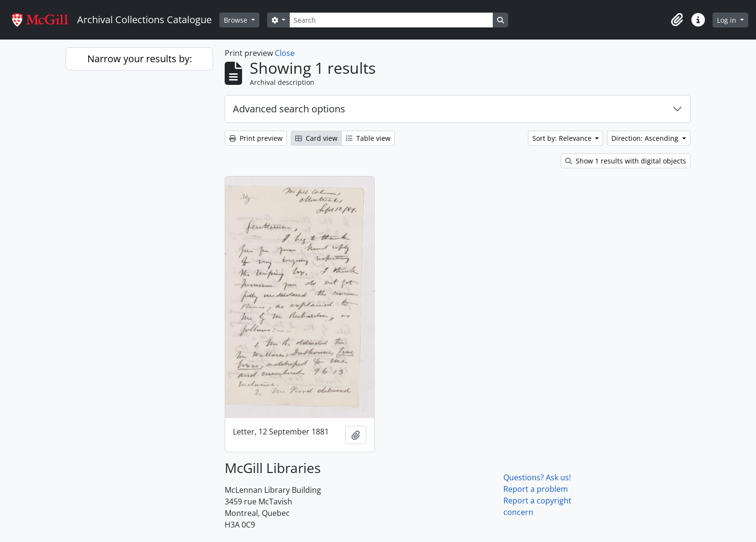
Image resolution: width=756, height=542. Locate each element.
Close (285, 53)
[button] (677, 20)
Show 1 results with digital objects (626, 161)
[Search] (391, 20)
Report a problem (536, 489)
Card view (316, 138)
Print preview (256, 138)
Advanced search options (289, 109)
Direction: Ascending (646, 138)
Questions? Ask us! (537, 477)
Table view (368, 138)
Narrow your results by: (140, 59)
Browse (236, 20)
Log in (728, 20)
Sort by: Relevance (563, 138)
